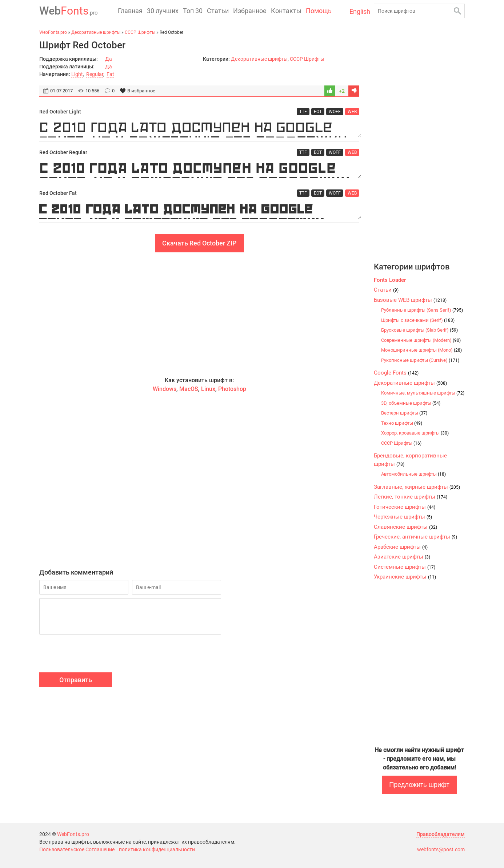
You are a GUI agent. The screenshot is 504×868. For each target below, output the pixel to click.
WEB (352, 112)
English (360, 11)
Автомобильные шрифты (413, 474)
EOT (318, 112)
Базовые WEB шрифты (410, 300)
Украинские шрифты (405, 577)
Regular (95, 74)
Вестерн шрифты (404, 413)
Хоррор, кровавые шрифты (415, 433)
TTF (303, 112)
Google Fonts (396, 373)
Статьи (218, 11)
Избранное (250, 11)
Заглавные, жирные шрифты (417, 487)
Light (77, 74)
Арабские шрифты (401, 547)
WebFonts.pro (73, 834)
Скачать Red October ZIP (199, 243)
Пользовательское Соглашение (77, 849)
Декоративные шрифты (259, 59)
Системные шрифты (405, 567)
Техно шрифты (402, 423)
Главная (130, 11)
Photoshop (232, 389)
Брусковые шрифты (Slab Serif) (419, 330)
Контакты (286, 11)
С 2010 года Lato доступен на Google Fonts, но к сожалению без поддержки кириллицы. (199, 128)
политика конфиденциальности (157, 849)
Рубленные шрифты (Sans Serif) (422, 310)
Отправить (76, 680)
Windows (165, 389)
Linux (208, 389)
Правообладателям (441, 834)
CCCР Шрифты (307, 59)
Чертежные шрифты (403, 517)
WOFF (335, 112)
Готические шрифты (405, 507)
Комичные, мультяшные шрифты (423, 393)
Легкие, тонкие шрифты (411, 497)
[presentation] (95, 655)
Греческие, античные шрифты (415, 537)
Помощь (319, 11)
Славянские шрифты (405, 527)
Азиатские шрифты (402, 557)
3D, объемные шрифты (411, 403)
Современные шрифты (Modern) (421, 340)
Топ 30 (193, 11)
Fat (110, 74)
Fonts (69, 11)
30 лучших (163, 11)
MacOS (189, 389)
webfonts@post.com (441, 849)
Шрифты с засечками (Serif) (418, 320)
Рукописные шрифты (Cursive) (420, 360)
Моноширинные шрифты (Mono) (421, 350)
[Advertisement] (199, 314)
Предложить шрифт (419, 785)
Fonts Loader (390, 280)
